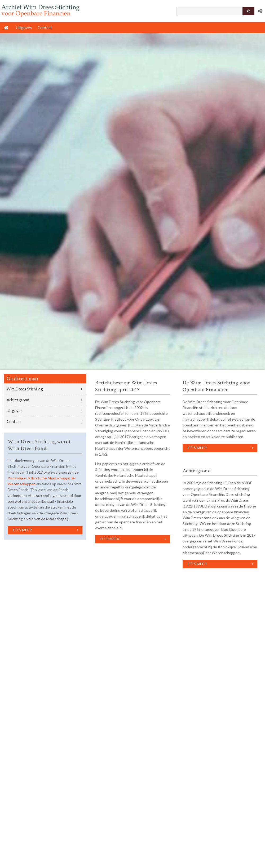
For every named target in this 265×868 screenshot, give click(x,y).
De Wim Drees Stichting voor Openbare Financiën (216, 386)
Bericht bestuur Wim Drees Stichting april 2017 (126, 386)
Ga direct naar (23, 379)
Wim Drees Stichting (25, 389)
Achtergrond (18, 400)
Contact (14, 421)
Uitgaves (15, 411)
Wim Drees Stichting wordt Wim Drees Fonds (39, 445)
